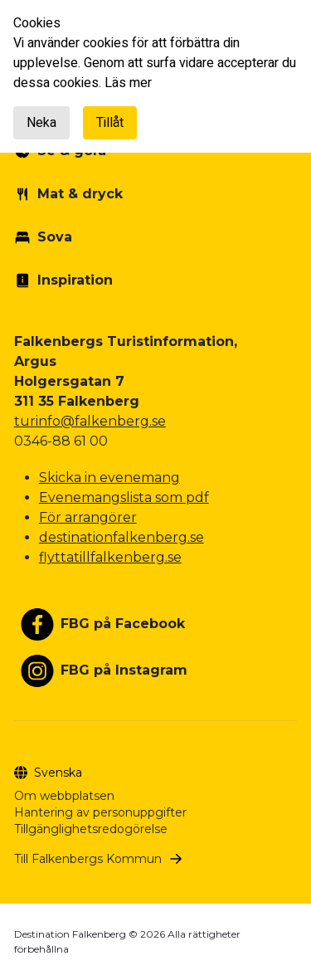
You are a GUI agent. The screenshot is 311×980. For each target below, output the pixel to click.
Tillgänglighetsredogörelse (91, 829)
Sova (55, 237)
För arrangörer (88, 517)
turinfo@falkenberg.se (90, 421)
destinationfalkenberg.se (121, 537)
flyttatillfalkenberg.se (110, 557)
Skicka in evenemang (109, 478)
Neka (41, 123)
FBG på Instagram (124, 670)
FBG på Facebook (123, 624)
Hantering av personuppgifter (100, 812)
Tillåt (110, 123)
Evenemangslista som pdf (124, 497)
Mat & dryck (80, 194)
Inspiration (75, 280)
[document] (155, 76)
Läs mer (128, 83)
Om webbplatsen (64, 796)
